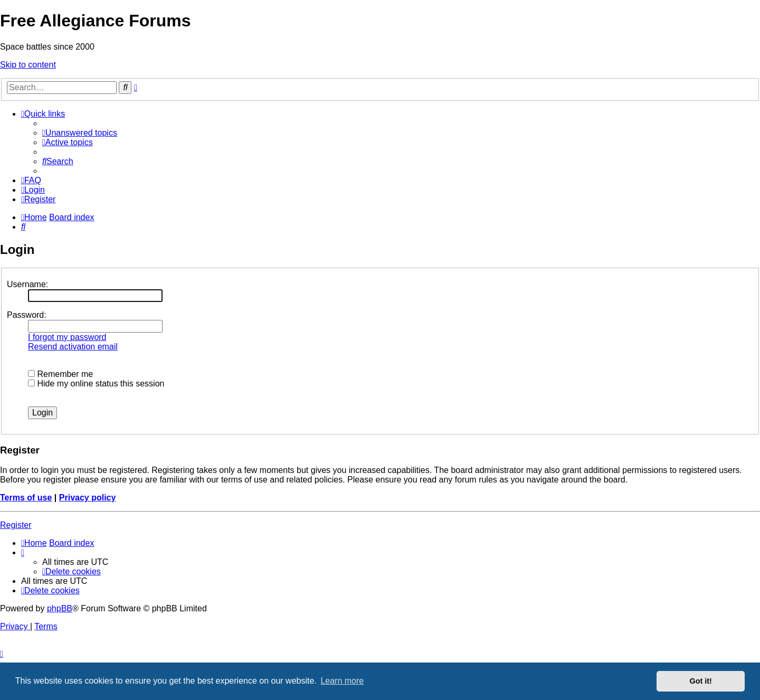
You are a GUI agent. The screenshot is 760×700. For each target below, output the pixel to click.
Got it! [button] (701, 681)
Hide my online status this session (96, 384)
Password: (27, 315)
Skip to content (28, 65)
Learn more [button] (342, 681)
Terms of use (26, 498)
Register (16, 525)
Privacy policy (88, 498)
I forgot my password (67, 337)
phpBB (60, 608)
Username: (27, 284)
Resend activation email (73, 347)
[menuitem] (80, 133)
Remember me (60, 374)
